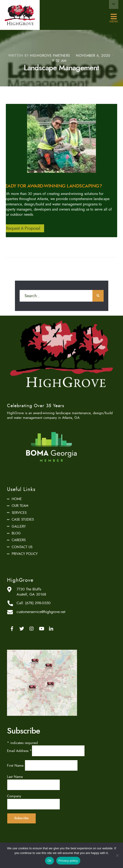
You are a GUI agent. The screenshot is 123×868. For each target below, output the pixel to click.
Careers (19, 540)
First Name (16, 766)
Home (17, 499)
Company (14, 796)
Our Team (20, 506)
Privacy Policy (25, 554)
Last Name (15, 777)
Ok (49, 861)
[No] (117, 855)
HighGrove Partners (50, 56)
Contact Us (22, 547)
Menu (114, 17)
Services (19, 513)
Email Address (19, 751)
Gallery (19, 526)
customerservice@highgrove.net (41, 612)
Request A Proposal (23, 228)
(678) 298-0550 (38, 603)
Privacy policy (68, 861)
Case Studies (23, 519)
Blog (16, 533)
